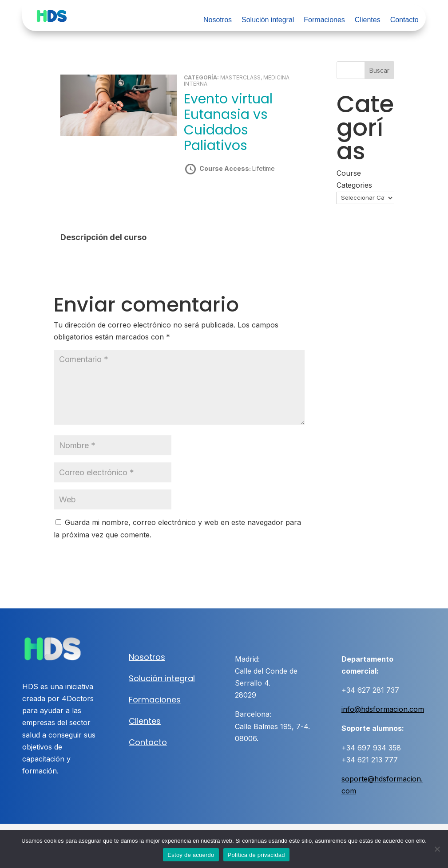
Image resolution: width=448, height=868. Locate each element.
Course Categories (354, 179)
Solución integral (268, 20)
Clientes (368, 20)
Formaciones (324, 20)
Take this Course (232, 200)
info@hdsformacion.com (383, 709)
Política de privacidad (256, 855)
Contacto (404, 20)
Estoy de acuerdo (191, 855)
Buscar (379, 70)
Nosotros (218, 20)
